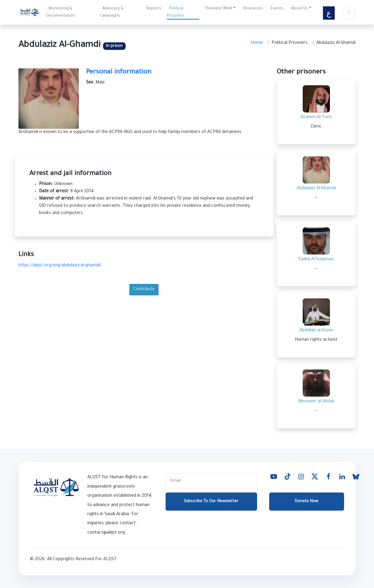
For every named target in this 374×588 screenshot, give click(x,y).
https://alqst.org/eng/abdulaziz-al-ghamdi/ (60, 266)
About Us (300, 9)
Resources (253, 9)
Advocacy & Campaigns (112, 12)
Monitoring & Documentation (61, 12)
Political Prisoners (176, 12)
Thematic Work (219, 9)
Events (277, 9)
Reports (154, 9)
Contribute (144, 290)
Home (257, 43)
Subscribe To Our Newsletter (211, 501)
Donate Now (306, 501)
